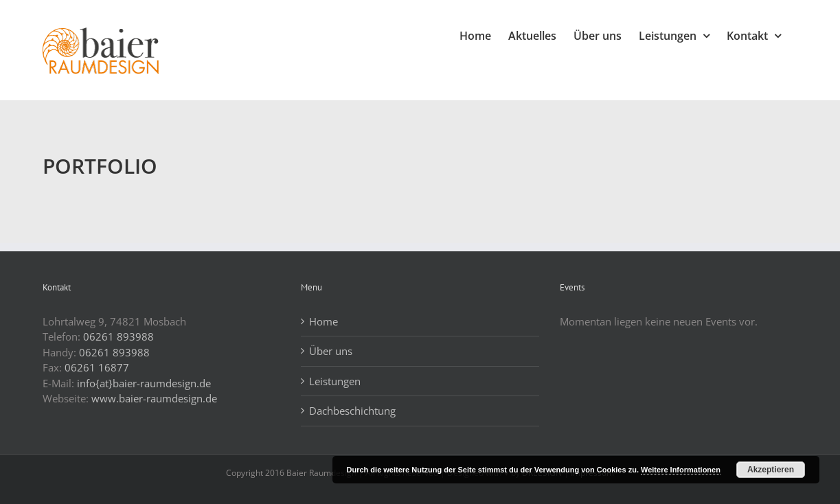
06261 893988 (118, 336)
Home (323, 321)
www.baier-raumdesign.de (154, 398)
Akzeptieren (771, 470)
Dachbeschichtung (352, 411)
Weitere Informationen (681, 470)
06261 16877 (97, 367)
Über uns (331, 351)
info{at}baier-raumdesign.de (144, 383)
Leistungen (335, 381)
